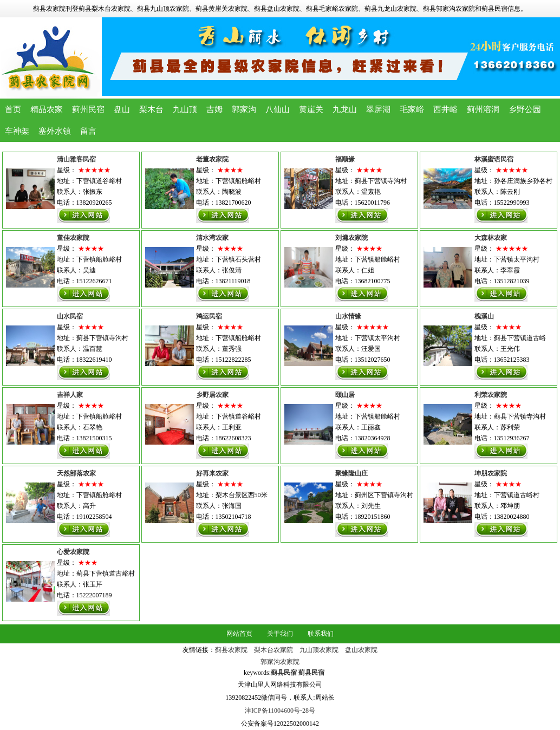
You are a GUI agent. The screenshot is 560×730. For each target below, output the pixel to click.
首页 (13, 109)
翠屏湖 (378, 109)
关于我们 (280, 634)
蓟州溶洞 (483, 109)
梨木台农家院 (274, 650)
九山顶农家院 (319, 650)
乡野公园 (525, 109)
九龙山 (345, 109)
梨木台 (151, 109)
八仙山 (278, 109)
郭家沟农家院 (280, 662)
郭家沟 (244, 109)
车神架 (17, 131)
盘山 (122, 109)
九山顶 (185, 109)
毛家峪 (412, 109)
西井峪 (445, 109)
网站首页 (239, 634)
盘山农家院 (361, 650)
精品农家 (47, 109)
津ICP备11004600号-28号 (280, 711)
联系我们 (321, 634)
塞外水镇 (55, 131)
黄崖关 (311, 109)
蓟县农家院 (231, 650)
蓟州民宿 (88, 109)
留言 (88, 131)
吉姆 (214, 109)
